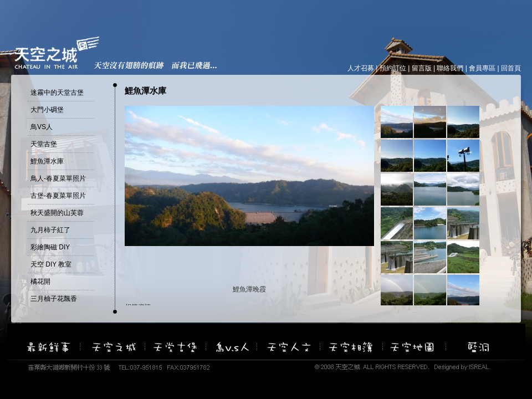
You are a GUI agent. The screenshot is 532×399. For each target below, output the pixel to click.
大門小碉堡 (47, 110)
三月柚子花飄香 (54, 299)
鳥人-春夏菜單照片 (58, 178)
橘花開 (40, 282)
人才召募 (361, 68)
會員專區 (482, 68)
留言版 (422, 68)
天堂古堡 (44, 144)
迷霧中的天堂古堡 (57, 93)
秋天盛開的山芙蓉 (57, 213)
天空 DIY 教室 (51, 264)
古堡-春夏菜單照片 (58, 196)
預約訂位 (393, 68)
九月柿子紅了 (50, 230)
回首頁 (511, 68)
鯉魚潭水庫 (47, 161)
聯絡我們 (450, 68)
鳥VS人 (42, 127)
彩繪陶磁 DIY (50, 247)
